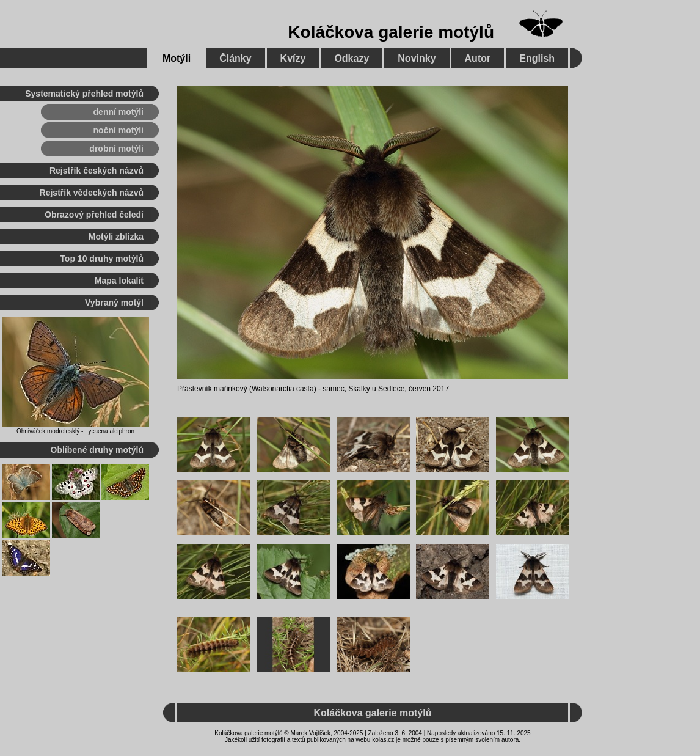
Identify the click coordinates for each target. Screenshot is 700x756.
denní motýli (118, 112)
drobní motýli (116, 149)
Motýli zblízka (116, 237)
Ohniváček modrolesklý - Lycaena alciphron (75, 431)
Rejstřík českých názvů (97, 171)
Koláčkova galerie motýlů (391, 32)
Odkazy (352, 58)
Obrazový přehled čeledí (94, 215)
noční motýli (118, 130)
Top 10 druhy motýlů (102, 259)
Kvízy (293, 58)
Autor (478, 58)
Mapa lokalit (119, 281)
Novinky (417, 58)
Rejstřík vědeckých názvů (92, 193)
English (537, 58)
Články (235, 58)
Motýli (177, 58)
